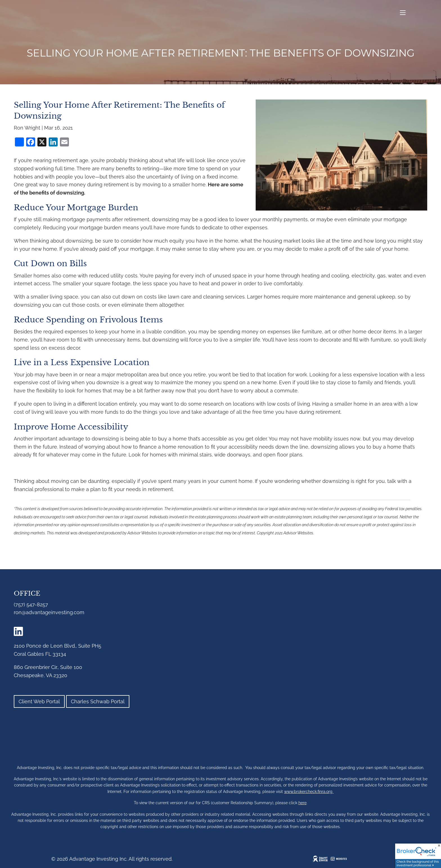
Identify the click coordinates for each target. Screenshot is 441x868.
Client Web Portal (39, 701)
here (302, 803)
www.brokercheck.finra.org (309, 792)
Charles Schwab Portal (98, 701)
